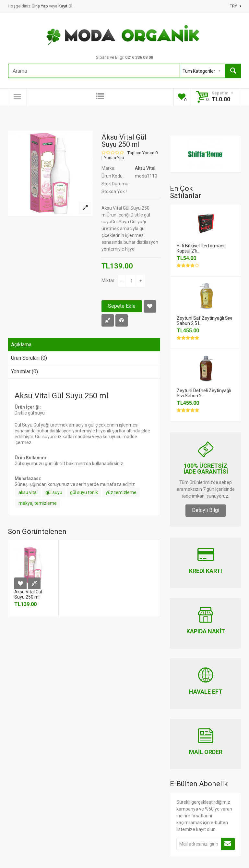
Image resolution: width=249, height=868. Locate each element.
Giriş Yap (40, 6)
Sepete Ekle (122, 306)
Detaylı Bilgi (206, 510)
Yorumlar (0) (24, 372)
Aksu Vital (145, 168)
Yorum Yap (114, 158)
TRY (236, 6)
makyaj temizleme (38, 503)
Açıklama (21, 345)
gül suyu (54, 492)
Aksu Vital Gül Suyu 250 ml (28, 594)
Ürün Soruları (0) (29, 358)
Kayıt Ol (65, 6)
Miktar (108, 280)
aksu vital (28, 492)
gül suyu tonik (84, 492)
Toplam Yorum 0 (142, 153)
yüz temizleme (121, 492)
